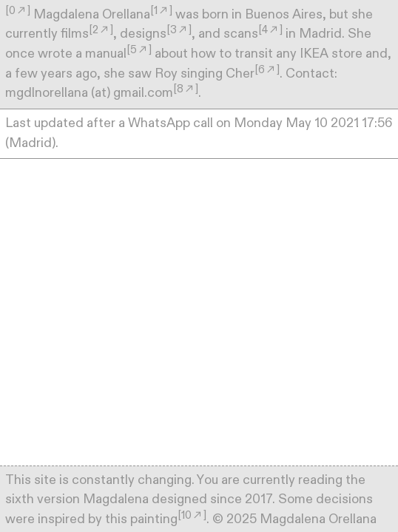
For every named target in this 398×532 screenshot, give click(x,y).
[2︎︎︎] (101, 30)
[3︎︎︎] (179, 30)
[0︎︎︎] (18, 11)
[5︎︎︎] (139, 50)
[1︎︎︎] (161, 11)
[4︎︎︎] (270, 30)
